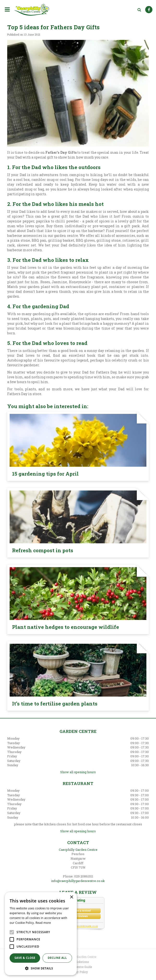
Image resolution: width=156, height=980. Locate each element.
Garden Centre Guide (78, 967)
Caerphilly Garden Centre (78, 850)
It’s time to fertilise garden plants (55, 704)
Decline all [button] (57, 958)
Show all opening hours (78, 772)
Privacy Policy (78, 972)
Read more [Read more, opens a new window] (43, 923)
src (139, 10)
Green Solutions (78, 962)
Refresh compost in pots (43, 550)
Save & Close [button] (25, 958)
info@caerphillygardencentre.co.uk (78, 881)
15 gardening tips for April (45, 474)
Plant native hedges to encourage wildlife (66, 627)
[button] (41, 968)
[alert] (41, 934)
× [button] (71, 897)
